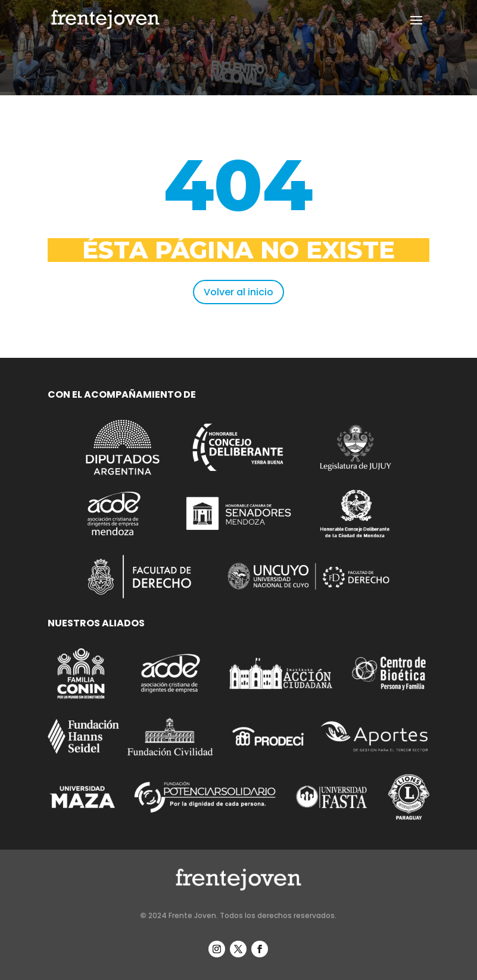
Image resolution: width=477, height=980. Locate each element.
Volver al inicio (238, 292)
